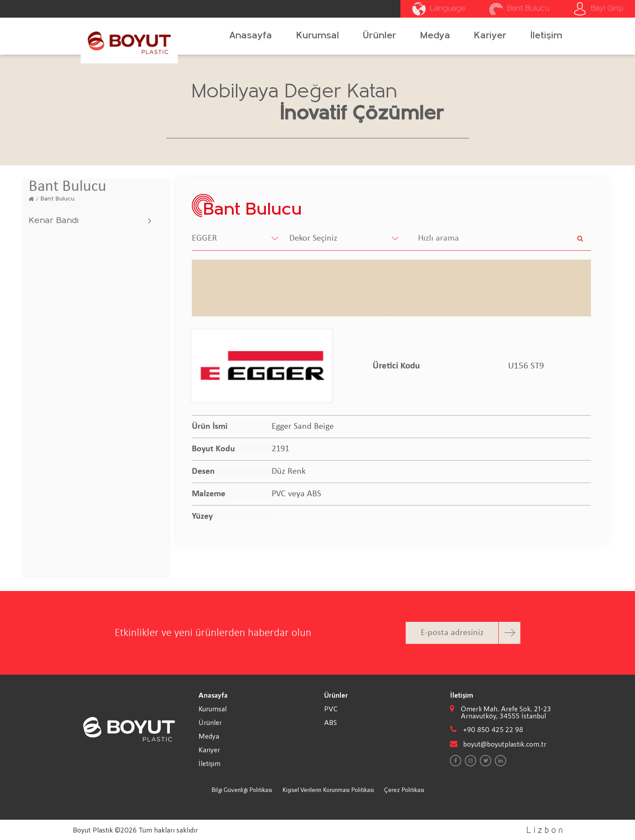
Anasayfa (251, 36)
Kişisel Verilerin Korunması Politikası (328, 790)
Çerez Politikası (404, 790)
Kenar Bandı (54, 221)
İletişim (546, 36)
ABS (331, 722)
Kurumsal (318, 36)
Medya (435, 36)
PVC (331, 709)
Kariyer (490, 36)
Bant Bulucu (58, 199)
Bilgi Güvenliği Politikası (242, 790)
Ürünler (379, 36)
